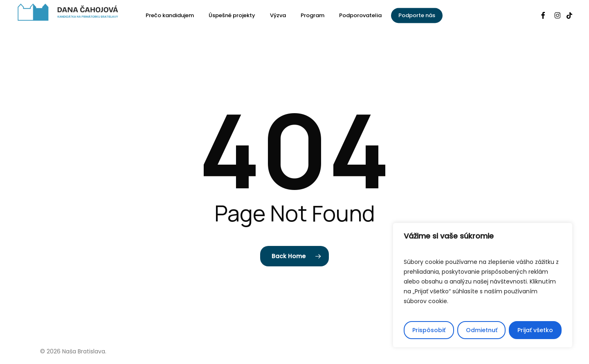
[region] (483, 285)
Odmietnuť (482, 330)
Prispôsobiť (429, 330)
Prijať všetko (535, 330)
